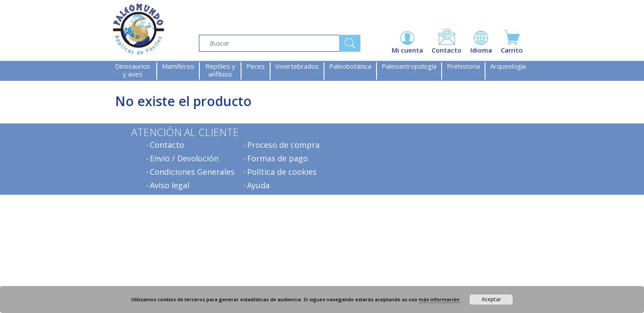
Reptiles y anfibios (220, 70)
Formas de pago (277, 158)
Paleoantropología (409, 66)
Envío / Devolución (184, 158)
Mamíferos (178, 66)
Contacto (167, 145)
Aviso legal (170, 185)
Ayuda (258, 185)
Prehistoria (463, 66)
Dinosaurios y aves (133, 70)
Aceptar (491, 299)
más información (440, 299)
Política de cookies (282, 172)
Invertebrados (297, 66)
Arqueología (508, 66)
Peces (256, 66)
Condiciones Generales (192, 172)
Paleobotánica (350, 66)
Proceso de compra (283, 145)
